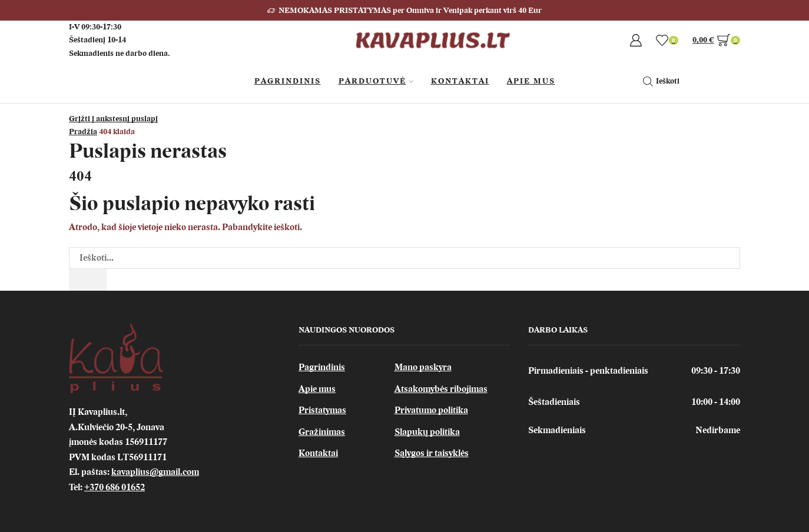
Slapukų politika (427, 432)
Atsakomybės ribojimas (441, 389)
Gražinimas (322, 432)
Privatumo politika (431, 410)
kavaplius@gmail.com (155, 472)
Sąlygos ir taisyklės (432, 453)
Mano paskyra (423, 367)
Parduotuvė (376, 81)
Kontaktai (460, 81)
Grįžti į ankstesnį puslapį (113, 119)
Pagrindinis (288, 81)
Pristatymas (322, 410)
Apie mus (317, 389)
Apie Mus (531, 81)
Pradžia (83, 132)
